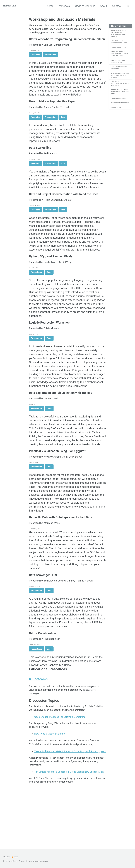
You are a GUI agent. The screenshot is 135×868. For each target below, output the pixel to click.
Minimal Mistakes (43, 861)
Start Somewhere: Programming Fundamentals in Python (119, 34)
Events (48, 6)
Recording (36, 62)
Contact (116, 6)
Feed (16, 857)
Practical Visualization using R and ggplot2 (120, 90)
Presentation (50, 62)
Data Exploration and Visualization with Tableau (119, 80)
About (102, 6)
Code (63, 126)
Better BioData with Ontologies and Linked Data (120, 99)
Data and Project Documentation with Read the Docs (120, 57)
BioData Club (10, 6)
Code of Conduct (84, 6)
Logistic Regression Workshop (120, 72)
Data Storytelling (120, 50)
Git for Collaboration (118, 114)
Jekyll (31, 861)
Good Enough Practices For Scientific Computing (63, 755)
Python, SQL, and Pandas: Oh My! (119, 65)
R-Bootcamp (117, 120)
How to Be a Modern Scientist (52, 773)
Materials (63, 6)
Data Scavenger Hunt (118, 107)
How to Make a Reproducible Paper (120, 44)
